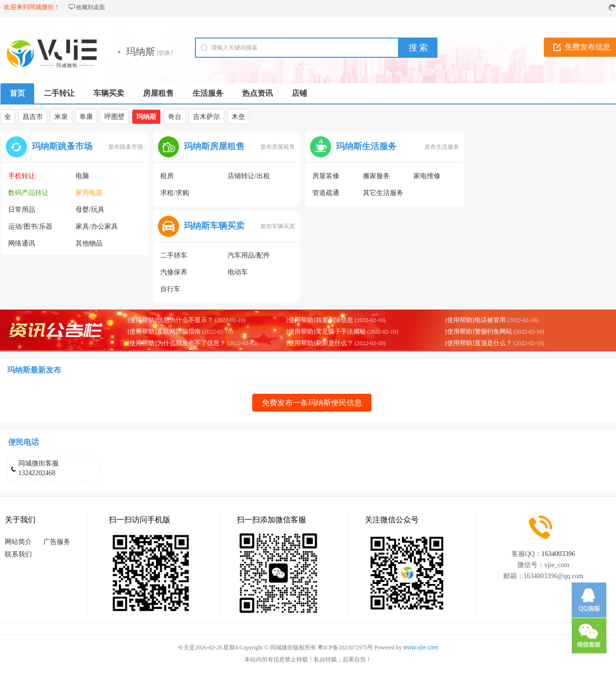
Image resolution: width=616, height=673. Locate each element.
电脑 (82, 176)
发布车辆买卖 (278, 226)
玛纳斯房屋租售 (214, 146)
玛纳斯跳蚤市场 (62, 146)
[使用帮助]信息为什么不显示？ (170, 320)
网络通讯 (22, 243)
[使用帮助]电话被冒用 (475, 320)
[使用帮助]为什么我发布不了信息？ (177, 343)
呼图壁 (115, 117)
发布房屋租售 (278, 147)
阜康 (86, 117)
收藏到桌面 (90, 7)
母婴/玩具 (90, 210)
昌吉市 (33, 117)
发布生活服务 (442, 147)
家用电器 (89, 193)
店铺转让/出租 (249, 176)
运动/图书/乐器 (30, 226)
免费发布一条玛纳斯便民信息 (312, 403)
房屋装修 (326, 176)
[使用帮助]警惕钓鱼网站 (479, 331)
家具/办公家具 (97, 226)
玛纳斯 (146, 117)
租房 (167, 176)
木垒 (238, 117)
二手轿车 (174, 255)
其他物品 (89, 243)
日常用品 (22, 210)
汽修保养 (174, 272)
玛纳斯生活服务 (366, 146)
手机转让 (22, 176)
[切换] (165, 53)
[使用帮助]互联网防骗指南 (164, 331)
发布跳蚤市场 (126, 147)
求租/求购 (175, 193)
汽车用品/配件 (249, 255)
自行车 (170, 289)
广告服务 (57, 542)
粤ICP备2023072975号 (345, 647)
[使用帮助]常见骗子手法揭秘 (326, 331)
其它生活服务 (383, 193)
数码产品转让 (28, 193)
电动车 (238, 272)
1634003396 (558, 554)
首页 (17, 93)
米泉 (61, 117)
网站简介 (18, 542)
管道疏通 (326, 193)
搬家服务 (376, 176)
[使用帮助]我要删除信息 (320, 320)
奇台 (175, 117)
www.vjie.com (421, 647)
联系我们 (18, 554)
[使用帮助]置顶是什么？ (479, 343)
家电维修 (427, 176)
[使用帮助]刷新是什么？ (320, 343)
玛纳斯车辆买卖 (214, 226)
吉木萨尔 (206, 117)
